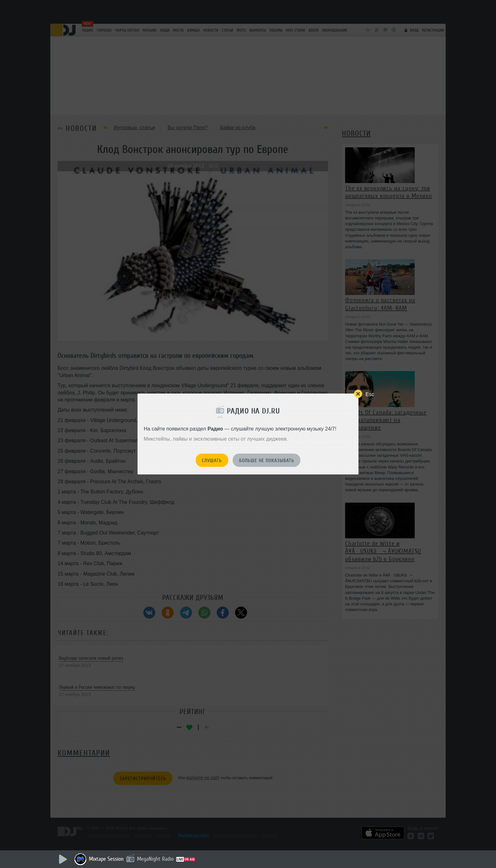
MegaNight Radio (155, 859)
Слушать (212, 461)
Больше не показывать (267, 461)
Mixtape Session (106, 859)
